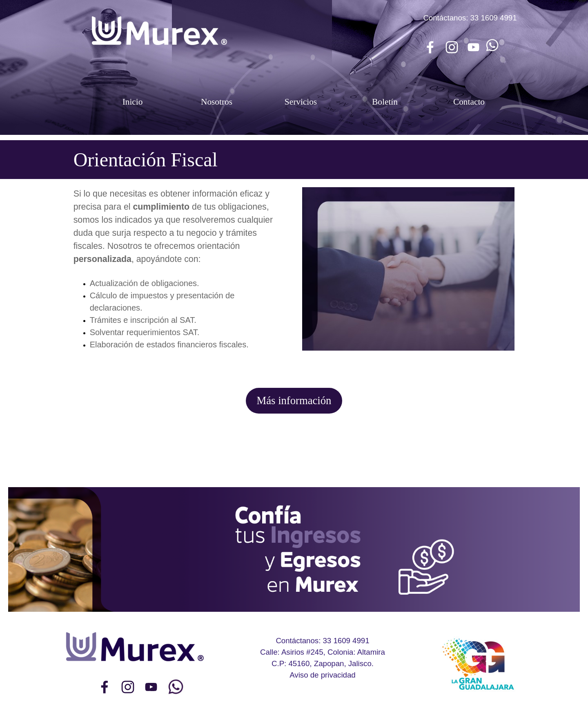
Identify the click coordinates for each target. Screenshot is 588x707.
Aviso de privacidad (322, 675)
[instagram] (452, 47)
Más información (294, 400)
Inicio (133, 102)
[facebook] (430, 47)
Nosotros (217, 102)
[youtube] (473, 47)
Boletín (385, 102)
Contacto (469, 102)
